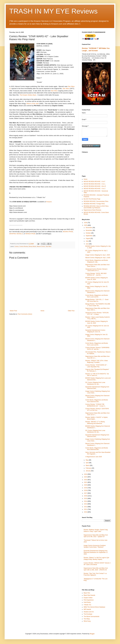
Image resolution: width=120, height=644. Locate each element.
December (89, 228)
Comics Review (24, 246)
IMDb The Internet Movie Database (94, 607)
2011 (86, 509)
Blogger (92, 634)
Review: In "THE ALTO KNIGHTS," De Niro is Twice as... (97, 375)
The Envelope (88, 614)
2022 (86, 480)
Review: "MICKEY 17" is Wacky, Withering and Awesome (95, 423)
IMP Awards (87, 609)
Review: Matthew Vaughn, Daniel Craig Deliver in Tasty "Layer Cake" (96, 530)
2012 (86, 507)
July (87, 241)
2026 (86, 223)
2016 (86, 496)
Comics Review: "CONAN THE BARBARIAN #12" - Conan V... (96, 405)
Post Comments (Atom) (25, 314)
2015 (86, 499)
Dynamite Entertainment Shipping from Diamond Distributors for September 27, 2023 (96, 552)
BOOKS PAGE (68, 232)
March (88, 465)
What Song (87, 621)
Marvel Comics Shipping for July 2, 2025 (98, 258)
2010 (86, 512)
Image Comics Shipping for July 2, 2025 (98, 255)
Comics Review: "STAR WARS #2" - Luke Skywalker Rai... (96, 366)
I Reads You (87, 605)
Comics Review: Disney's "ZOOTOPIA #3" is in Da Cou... (97, 409)
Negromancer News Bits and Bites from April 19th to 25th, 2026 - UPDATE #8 (96, 569)
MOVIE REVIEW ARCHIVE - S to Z (94, 189)
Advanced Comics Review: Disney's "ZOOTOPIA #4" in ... (96, 270)
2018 (86, 490)
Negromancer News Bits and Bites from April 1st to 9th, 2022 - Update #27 (96, 536)
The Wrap (87, 619)
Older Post (71, 311)
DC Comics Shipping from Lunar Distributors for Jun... (95, 383)
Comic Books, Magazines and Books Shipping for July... (97, 261)
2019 (86, 488)
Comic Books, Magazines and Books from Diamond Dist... (97, 401)
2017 (86, 493)
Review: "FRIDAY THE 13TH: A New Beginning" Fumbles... (97, 361)
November (89, 230)
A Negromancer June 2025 (94, 457)
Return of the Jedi (33, 104)
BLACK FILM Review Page (92, 199)
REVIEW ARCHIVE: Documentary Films (96, 201)
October (88, 233)
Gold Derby (87, 602)
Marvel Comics (41, 246)
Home (42, 311)
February (89, 468)
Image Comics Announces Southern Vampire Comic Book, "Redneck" (95, 546)
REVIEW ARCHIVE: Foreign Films (94, 204)
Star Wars (66, 89)
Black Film (87, 593)
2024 (86, 474)
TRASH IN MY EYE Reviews (53, 11)
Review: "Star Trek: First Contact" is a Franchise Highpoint (95, 574)
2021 (86, 482)
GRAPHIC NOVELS (16, 234)
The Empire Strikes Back (28, 95)
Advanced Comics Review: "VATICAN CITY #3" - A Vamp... (97, 314)
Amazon (49, 202)
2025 (86, 225)
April (87, 463)
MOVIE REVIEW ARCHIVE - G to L (95, 184)
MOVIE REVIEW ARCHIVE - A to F (94, 182)
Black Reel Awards (89, 595)
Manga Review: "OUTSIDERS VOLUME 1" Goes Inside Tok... (98, 305)
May (87, 460)
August (88, 238)
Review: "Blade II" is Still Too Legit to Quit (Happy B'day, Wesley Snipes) (96, 558)
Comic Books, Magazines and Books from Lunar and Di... (97, 296)
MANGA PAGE (30, 234)
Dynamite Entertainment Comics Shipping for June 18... (95, 331)
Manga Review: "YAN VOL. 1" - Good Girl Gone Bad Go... (97, 300)
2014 (86, 501)
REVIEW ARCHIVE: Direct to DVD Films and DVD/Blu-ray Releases (96, 207)
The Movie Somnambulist (91, 617)
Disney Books (32, 246)
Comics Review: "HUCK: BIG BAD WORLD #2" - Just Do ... (96, 274)
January (88, 471)
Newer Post (13, 311)
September (89, 236)
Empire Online (88, 598)
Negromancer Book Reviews (92, 210)
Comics (17, 246)
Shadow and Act (89, 612)
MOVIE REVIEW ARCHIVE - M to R (95, 186)
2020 (86, 485)
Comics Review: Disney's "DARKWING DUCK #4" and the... (97, 348)
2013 (86, 504)
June (87, 244)
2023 (86, 477)
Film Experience (89, 600)
